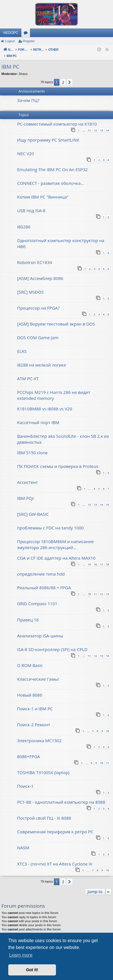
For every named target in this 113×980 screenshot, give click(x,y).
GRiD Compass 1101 (37, 598)
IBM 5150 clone (32, 447)
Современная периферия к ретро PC (55, 826)
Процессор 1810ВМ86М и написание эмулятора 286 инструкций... (56, 538)
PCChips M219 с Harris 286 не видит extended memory (54, 389)
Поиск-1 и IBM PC (35, 703)
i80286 (24, 221)
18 (108, 558)
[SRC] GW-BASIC (33, 508)
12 (95, 124)
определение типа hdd (41, 568)
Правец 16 (28, 614)
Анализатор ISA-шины (40, 630)
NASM (23, 842)
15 (108, 499)
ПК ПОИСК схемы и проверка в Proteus (58, 460)
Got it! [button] (32, 970)
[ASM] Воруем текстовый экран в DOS (56, 318)
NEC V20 (26, 148)
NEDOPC (11, 33)
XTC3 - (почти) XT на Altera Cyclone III (55, 858)
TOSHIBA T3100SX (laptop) (43, 766)
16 (95, 558)
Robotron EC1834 (35, 256)
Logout (10, 41)
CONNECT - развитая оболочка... (51, 177)
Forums (27, 34)
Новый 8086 (30, 689)
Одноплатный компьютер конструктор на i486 (61, 237)
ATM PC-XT (28, 373)
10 (89, 588)
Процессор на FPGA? (38, 302)
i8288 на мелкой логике (42, 359)
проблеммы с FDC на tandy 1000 (50, 522)
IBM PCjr (26, 492)
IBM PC (10, 61)
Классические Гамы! (38, 673)
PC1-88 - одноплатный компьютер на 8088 (61, 796)
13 (101, 124)
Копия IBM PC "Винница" (43, 191)
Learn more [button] (21, 955)
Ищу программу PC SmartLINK (48, 134)
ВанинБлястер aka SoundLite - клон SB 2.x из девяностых (63, 433)
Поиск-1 (25, 780)
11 (89, 124)
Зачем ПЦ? (28, 94)
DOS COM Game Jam (38, 332)
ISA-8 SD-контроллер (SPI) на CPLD (52, 643)
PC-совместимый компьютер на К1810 (57, 118)
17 (101, 558)
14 (108, 124)
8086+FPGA (29, 750)
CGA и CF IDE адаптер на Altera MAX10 (56, 552)
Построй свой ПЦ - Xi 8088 (44, 812)
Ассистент (28, 476)
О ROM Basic (30, 659)
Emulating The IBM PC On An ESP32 (52, 163)
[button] (70, 76)
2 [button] (63, 76)
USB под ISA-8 (31, 204)
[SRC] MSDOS (30, 286)
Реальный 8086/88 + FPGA (44, 582)
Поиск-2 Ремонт (34, 719)
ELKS (22, 345)
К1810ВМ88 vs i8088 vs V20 (45, 403)
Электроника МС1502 (39, 735)
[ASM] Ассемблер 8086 (40, 272)
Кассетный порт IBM (38, 416)
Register (29, 41)
